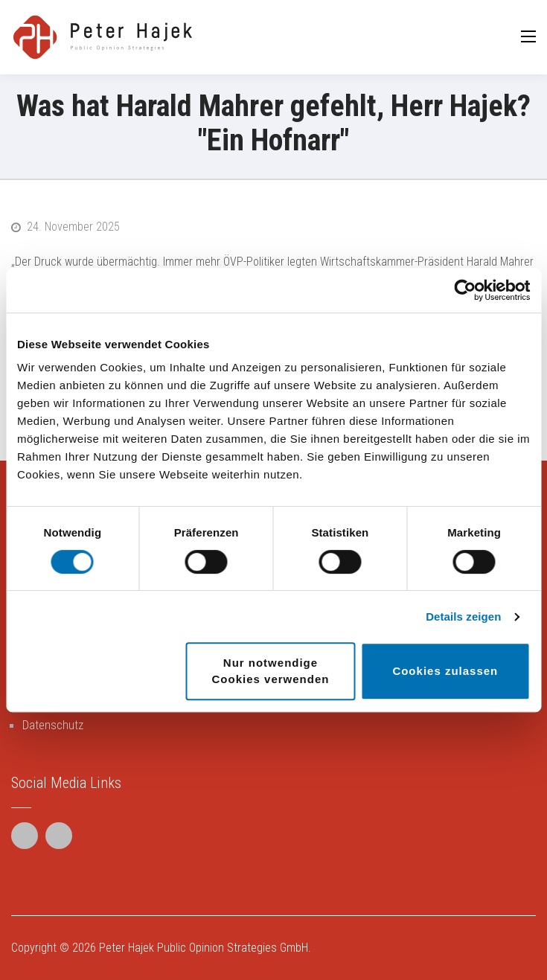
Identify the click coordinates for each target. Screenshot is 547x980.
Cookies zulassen (445, 671)
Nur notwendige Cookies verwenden (271, 671)
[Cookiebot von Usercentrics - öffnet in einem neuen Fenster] (465, 290)
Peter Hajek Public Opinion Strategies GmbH (204, 948)
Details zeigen (463, 616)
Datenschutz (53, 725)
